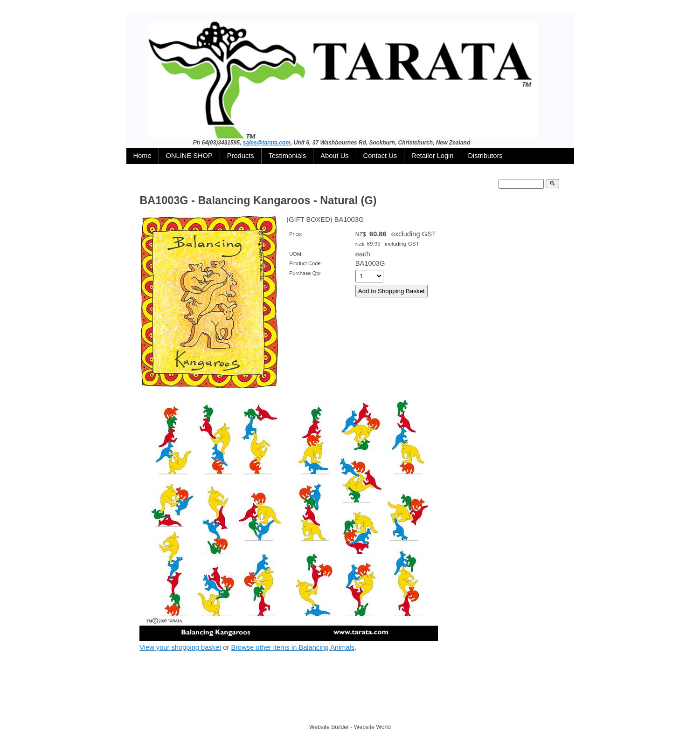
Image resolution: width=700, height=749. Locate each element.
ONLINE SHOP (189, 156)
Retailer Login (432, 156)
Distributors (485, 156)
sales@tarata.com (267, 143)
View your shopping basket (180, 647)
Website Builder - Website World (350, 727)
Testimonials (288, 156)
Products (241, 156)
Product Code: (305, 263)
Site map (393, 710)
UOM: (296, 254)
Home (142, 156)
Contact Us (380, 156)
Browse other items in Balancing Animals (293, 647)
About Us (334, 156)
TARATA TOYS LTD (352, 710)
